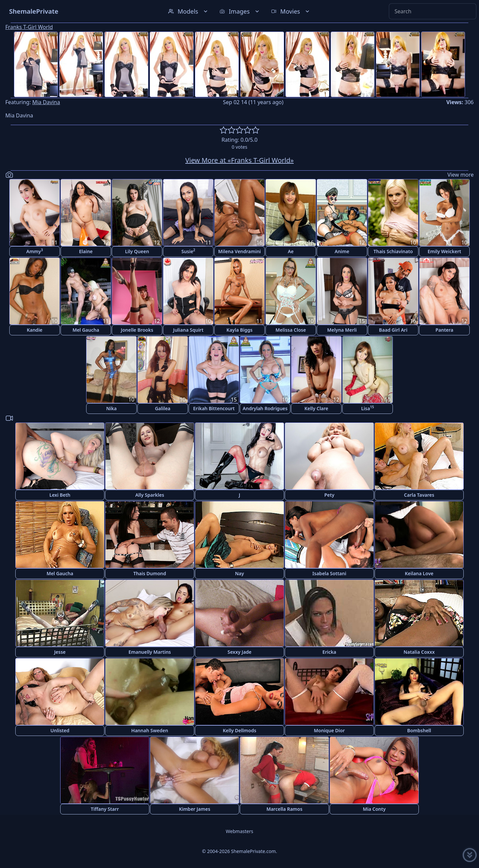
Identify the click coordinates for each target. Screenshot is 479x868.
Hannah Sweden (150, 730)
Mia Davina (46, 102)
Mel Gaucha (86, 330)
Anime (342, 251)
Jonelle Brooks (137, 330)
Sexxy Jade (239, 652)
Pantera (444, 330)
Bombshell (419, 730)
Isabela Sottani (329, 573)
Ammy (35, 251)
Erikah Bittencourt (214, 408)
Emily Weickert (445, 251)
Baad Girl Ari (393, 330)
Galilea (163, 408)
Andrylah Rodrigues (265, 408)
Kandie (34, 330)
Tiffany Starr (105, 809)
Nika (111, 408)
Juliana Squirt (188, 330)
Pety (329, 495)
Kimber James (195, 809)
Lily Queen (137, 251)
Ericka (329, 652)
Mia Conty (374, 809)
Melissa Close (291, 330)
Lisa (368, 408)
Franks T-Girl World (29, 27)
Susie (188, 251)
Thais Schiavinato (393, 251)
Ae (291, 251)
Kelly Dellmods (240, 730)
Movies (291, 11)
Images (240, 11)
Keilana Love (419, 573)
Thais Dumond (150, 573)
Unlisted (60, 730)
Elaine (86, 251)
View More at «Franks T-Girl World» (239, 160)
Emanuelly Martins (150, 652)
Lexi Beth (60, 495)
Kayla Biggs (239, 330)
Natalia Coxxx (419, 652)
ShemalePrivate (34, 11)
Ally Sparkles (150, 495)
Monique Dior (329, 730)
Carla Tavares (419, 495)
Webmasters (239, 831)
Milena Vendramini (240, 251)
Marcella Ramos (284, 809)
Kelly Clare (316, 408)
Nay (240, 573)
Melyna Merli (342, 330)
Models (189, 11)
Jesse (60, 652)
